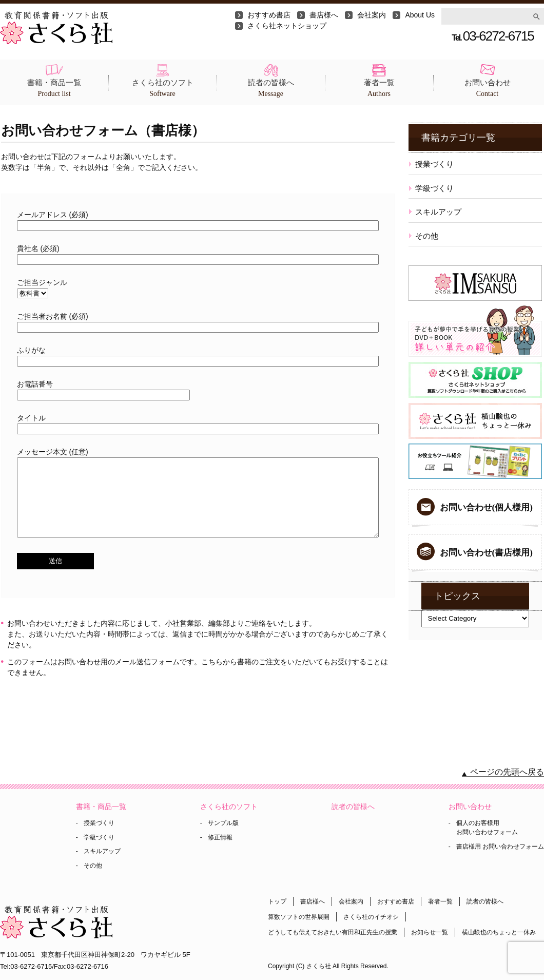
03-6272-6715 (492, 36)
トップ (277, 901)
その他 (427, 236)
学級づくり (434, 188)
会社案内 (372, 15)
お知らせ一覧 (430, 932)
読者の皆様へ (271, 89)
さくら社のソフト (162, 89)
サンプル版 (223, 823)
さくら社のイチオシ (371, 917)
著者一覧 (379, 89)
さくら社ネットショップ (287, 26)
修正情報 (220, 837)
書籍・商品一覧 (54, 89)
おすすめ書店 (269, 15)
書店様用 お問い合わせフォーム (500, 847)
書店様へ (324, 15)
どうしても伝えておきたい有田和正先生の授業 (333, 932)
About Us (420, 15)
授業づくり (434, 164)
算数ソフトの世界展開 (299, 917)
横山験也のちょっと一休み (499, 932)
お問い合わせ (487, 89)
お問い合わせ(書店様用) (486, 553)
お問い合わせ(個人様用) (486, 507)
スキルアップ (438, 212)
